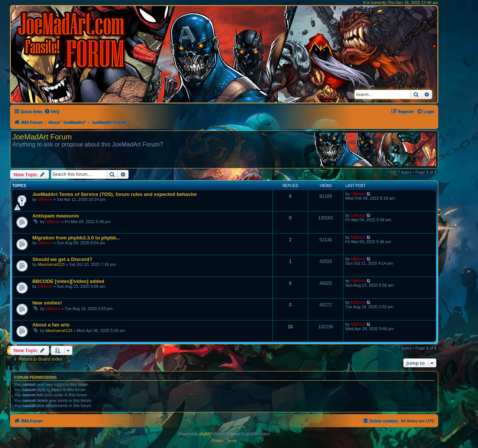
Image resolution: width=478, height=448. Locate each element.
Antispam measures (56, 216)
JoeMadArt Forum (42, 137)
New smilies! (47, 303)
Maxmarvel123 (51, 264)
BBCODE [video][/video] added (68, 281)
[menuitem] (52, 112)
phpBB (205, 434)
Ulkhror (45, 199)
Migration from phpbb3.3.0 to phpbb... (76, 238)
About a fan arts (51, 325)
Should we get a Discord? (62, 259)
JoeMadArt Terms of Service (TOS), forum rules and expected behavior (115, 194)
